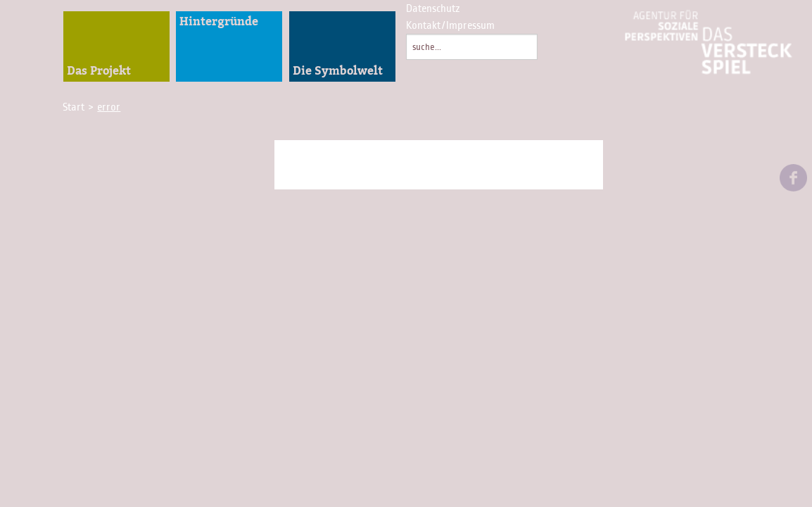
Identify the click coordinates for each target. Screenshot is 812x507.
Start (75, 107)
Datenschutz (433, 8)
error (109, 107)
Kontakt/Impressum (450, 25)
